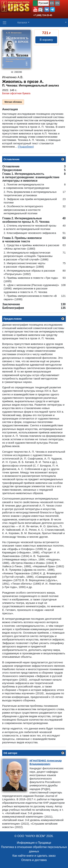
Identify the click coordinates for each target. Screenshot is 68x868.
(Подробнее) (26, 147)
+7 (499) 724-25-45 (43, 15)
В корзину (46, 40)
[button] (35, 9)
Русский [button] (43, 3)
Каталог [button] (22, 22)
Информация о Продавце (34, 843)
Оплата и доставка (34, 860)
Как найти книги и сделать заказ (34, 856)
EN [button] (57, 3)
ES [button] (52, 3)
